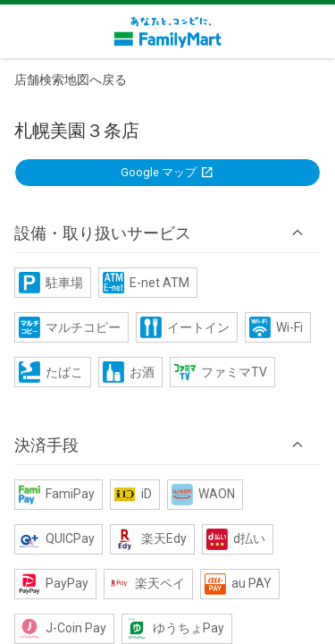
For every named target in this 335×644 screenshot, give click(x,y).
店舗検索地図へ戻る (71, 80)
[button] (167, 233)
